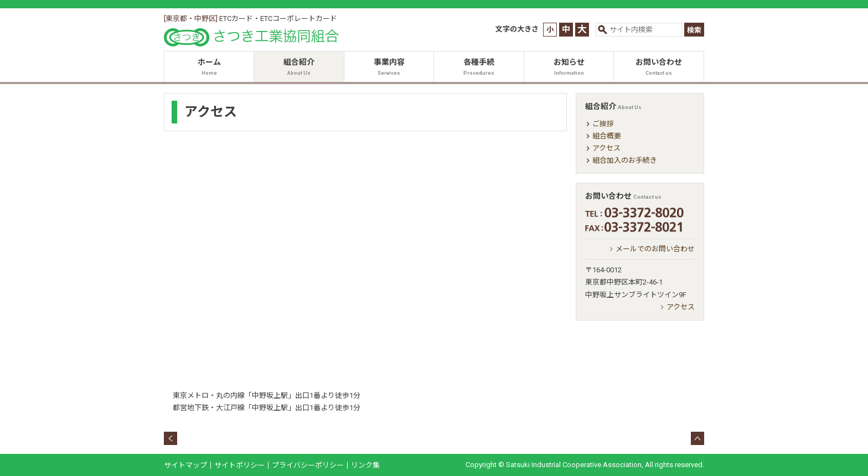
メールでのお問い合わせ (655, 249)
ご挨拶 (603, 124)
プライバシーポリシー (308, 465)
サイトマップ (185, 465)
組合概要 (607, 136)
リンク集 (365, 465)
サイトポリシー (239, 465)
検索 (694, 30)
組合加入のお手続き (625, 160)
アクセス (606, 148)
